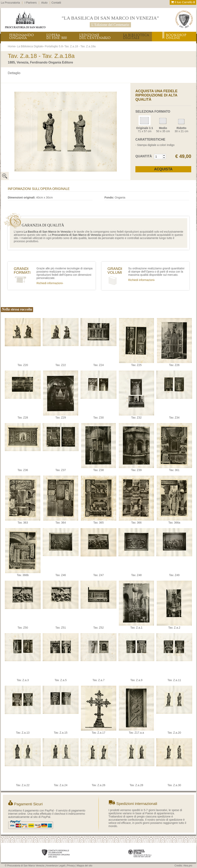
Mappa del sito (85, 866)
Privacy (71, 866)
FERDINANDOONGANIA (22, 36)
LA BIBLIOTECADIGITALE (136, 36)
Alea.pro (188, 866)
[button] (164, 155)
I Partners (31, 3)
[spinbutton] (158, 157)
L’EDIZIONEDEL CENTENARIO (95, 36)
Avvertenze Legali (56, 866)
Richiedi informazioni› (50, 283)
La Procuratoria (10, 3)
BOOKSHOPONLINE (176, 36)
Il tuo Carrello (183, 2)
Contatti (56, 3)
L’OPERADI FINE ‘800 (57, 36)
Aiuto (44, 3)
